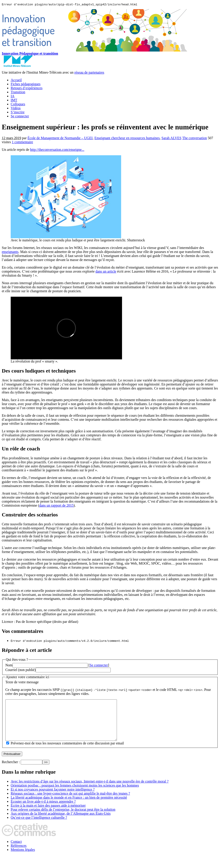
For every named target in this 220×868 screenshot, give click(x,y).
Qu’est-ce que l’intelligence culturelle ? (39, 826)
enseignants (10, 252)
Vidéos (16, 109)
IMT (14, 101)
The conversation (195, 139)
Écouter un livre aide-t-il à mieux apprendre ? (43, 810)
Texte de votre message (22, 683)
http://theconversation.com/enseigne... (57, 150)
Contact (16, 850)
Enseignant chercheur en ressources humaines (127, 139)
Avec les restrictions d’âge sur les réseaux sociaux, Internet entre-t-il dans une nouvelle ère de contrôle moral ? (90, 790)
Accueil (16, 81)
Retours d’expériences (27, 89)
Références (19, 854)
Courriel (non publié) (20, 670)
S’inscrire (18, 113)
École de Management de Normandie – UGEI (60, 139)
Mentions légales (23, 858)
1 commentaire (22, 143)
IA (13, 97)
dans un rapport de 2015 (56, 506)
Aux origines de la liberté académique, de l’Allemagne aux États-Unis (61, 822)
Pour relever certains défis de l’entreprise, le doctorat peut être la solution (63, 818)
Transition (18, 93)
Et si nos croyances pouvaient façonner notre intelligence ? (53, 798)
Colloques (18, 105)
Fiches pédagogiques (26, 85)
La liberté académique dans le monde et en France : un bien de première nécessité (69, 806)
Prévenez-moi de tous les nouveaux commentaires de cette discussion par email (67, 752)
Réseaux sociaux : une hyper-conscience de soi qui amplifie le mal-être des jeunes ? (70, 802)
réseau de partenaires (89, 73)
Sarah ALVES (171, 139)
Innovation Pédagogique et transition (30, 54)
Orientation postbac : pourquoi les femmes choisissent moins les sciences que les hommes (75, 794)
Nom (9, 666)
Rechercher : (11, 771)
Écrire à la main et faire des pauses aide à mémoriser (48, 814)
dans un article (106, 272)
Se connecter (20, 117)
